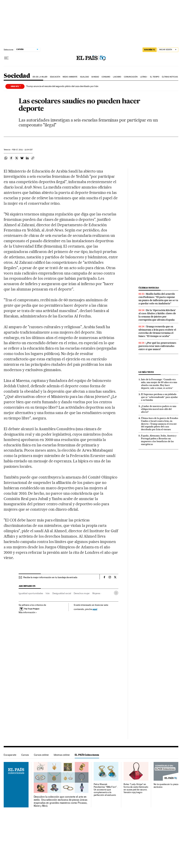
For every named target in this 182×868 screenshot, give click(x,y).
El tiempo (155, 77)
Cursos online (41, 755)
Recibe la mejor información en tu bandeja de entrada (50, 577)
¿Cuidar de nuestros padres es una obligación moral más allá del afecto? (159, 409)
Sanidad (95, 77)
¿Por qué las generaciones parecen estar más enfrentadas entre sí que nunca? (157, 346)
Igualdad (84, 77)
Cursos (25, 755)
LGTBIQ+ (144, 77)
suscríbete (150, 50)
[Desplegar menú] (6, 58)
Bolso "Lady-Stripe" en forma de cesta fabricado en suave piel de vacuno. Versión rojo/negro (136, 788)
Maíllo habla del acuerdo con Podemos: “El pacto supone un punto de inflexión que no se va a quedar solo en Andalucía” (158, 299)
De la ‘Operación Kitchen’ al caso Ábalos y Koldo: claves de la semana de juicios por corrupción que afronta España (157, 315)
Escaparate (10, 755)
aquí (95, 609)
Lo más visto (146, 372)
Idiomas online (62, 755)
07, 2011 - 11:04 (22, 150)
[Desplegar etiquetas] (116, 593)
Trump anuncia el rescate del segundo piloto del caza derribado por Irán (62, 86)
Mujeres (96, 593)
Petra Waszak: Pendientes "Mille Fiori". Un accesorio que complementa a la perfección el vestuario (106, 790)
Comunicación (131, 77)
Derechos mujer (82, 593)
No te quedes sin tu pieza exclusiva (166, 786)
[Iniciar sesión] (168, 50)
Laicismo (117, 77)
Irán (48, 593)
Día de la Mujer (40, 77)
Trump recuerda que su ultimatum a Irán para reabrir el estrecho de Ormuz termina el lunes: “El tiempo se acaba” (157, 331)
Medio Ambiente (70, 77)
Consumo (106, 77)
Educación (55, 77)
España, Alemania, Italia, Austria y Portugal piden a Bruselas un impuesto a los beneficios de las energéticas (159, 440)
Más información (28, 612)
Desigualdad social (62, 593)
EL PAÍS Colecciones (87, 755)
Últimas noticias (170, 77)
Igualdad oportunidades (31, 593)
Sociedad (17, 76)
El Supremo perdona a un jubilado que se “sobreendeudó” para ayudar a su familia (159, 397)
